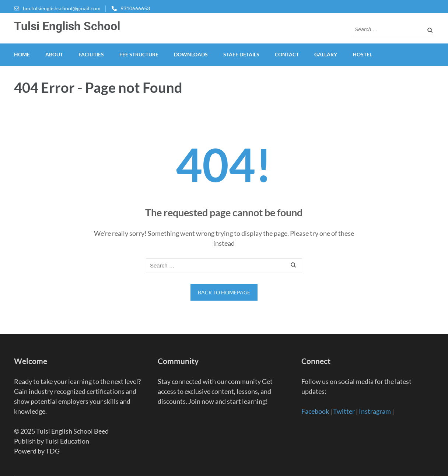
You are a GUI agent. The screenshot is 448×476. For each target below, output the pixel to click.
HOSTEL (362, 54)
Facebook (315, 411)
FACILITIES (91, 54)
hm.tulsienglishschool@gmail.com (62, 8)
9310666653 (135, 8)
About (54, 54)
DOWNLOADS (191, 54)
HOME (22, 54)
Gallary (326, 54)
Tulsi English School (67, 26)
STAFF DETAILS (241, 54)
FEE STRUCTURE (139, 54)
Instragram (375, 411)
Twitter (344, 411)
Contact (287, 54)
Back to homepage (224, 292)
